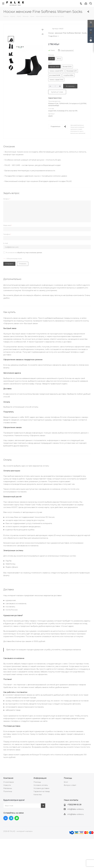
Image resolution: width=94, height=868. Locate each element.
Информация (40, 778)
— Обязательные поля (13, 259)
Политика (8, 791)
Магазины (8, 788)
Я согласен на (24, 253)
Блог (66, 782)
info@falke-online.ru (76, 809)
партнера (66, 718)
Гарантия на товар (42, 791)
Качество (38, 795)
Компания (8, 778)
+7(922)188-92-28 (74, 805)
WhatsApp (17, 818)
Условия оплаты (41, 785)
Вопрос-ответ (70, 785)
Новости (7, 785)
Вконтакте (6, 818)
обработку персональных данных (30, 253)
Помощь (37, 782)
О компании (9, 782)
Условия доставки (41, 788)
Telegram (11, 818)
